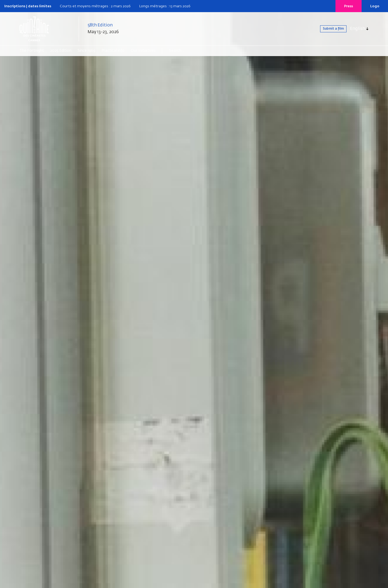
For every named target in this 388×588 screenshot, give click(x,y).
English (358, 29)
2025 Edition (61, 51)
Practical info (113, 51)
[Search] (190, 51)
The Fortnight (32, 51)
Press (349, 6)
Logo (375, 6)
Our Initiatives (143, 51)
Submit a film (328, 29)
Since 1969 (86, 51)
